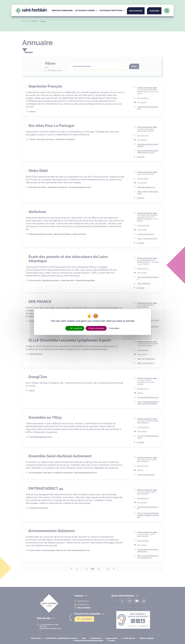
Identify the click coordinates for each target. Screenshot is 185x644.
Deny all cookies (96, 328)
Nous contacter (136, 11)
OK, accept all (75, 328)
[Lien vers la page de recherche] (167, 11)
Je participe (154, 11)
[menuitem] (62, 11)
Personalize (114, 328)
